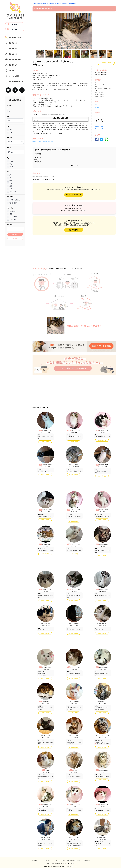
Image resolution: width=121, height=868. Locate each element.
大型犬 (11, 167)
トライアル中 (13, 217)
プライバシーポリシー (60, 860)
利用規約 (48, 860)
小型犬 (11, 161)
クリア (15, 239)
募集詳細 (73, 3)
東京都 (45, 142)
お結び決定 (13, 220)
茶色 (11, 180)
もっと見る (74, 166)
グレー (11, 183)
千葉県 (40, 142)
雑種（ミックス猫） (49, 3)
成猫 (63, 3)
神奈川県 (50, 142)
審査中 (11, 214)
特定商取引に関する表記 (73, 860)
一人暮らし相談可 (15, 200)
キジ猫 (97, 107)
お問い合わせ (86, 860)
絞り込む (15, 234)
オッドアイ (13, 192)
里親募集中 (13, 211)
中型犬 (11, 164)
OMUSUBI (36, 3)
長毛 (11, 189)
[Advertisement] (15, 276)
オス (11, 130)
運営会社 (35, 860)
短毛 (11, 186)
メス (11, 132)
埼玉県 (59, 3)
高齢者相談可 (13, 203)
